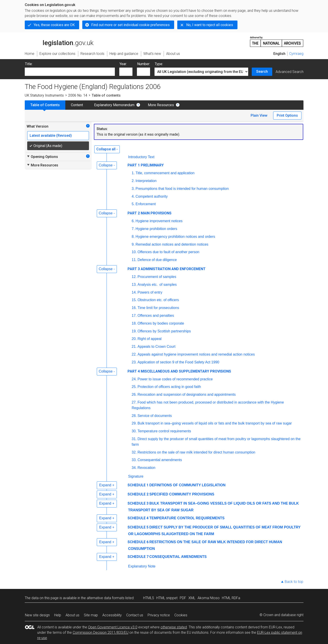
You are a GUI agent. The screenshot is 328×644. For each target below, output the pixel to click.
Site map (91, 615)
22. (134, 354)
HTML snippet (167, 598)
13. (134, 285)
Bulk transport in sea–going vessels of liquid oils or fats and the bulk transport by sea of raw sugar (215, 423)
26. (134, 394)
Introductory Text (141, 157)
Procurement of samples (157, 277)
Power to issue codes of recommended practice (175, 379)
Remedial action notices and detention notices (172, 244)
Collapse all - (107, 149)
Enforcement (146, 204)
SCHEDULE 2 (138, 494)
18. (134, 323)
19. (134, 331)
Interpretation (146, 181)
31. (134, 439)
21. (134, 347)
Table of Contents (45, 105)
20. (134, 339)
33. (134, 460)
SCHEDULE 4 (138, 518)
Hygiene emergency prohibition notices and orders (175, 237)
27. (134, 402)
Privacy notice (159, 615)
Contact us (135, 615)
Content (77, 105)
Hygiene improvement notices (159, 221)
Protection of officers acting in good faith (169, 387)
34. (134, 468)
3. (133, 189)
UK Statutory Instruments (44, 95)
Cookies (181, 615)
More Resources (161, 105)
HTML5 (149, 598)
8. (133, 237)
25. (134, 387)
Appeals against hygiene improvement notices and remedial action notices (196, 354)
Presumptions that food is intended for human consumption (182, 189)
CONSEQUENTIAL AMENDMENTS (178, 557)
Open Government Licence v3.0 (113, 627)
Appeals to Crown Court (157, 347)
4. (133, 196)
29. (134, 423)
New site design (37, 615)
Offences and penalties (156, 316)
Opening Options (42, 157)
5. (133, 204)
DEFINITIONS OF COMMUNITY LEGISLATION (188, 485)
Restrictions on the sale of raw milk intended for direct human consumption (196, 452)
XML (192, 598)
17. (134, 316)
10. (134, 252)
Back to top (294, 582)
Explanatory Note (142, 566)
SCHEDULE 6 (138, 542)
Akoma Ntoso (209, 598)
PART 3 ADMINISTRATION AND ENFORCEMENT (167, 269)
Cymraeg (296, 54)
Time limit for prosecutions (158, 308)
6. (133, 221)
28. (134, 416)
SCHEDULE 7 (138, 557)
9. (133, 244)
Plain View (259, 115)
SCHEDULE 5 (138, 527)
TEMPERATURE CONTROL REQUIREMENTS (187, 518)
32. (134, 452)
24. (134, 379)
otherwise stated (174, 627)
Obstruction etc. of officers (158, 300)
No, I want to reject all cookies (210, 25)
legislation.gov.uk (59, 41)
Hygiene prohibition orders (156, 229)
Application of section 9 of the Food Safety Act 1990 (178, 362)
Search (262, 71)
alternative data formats (106, 598)
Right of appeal (150, 339)
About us (72, 615)
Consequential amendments (160, 460)
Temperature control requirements (164, 431)
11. (134, 260)
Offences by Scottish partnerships (164, 331)
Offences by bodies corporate (161, 323)
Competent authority (152, 196)
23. (134, 362)
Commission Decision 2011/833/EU (101, 633)
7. (133, 229)
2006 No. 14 (78, 95)
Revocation (146, 468)
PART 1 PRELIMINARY (146, 165)
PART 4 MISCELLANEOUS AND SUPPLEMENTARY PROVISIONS (179, 371)
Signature (136, 476)
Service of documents (155, 416)
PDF (183, 598)
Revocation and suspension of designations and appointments (187, 394)
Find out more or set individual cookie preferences (130, 25)
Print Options (287, 115)
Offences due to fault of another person (168, 252)
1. (133, 173)
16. (134, 308)
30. (134, 431)
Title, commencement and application (165, 173)
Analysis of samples (157, 285)
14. (134, 292)
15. (134, 300)
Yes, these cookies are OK (54, 25)
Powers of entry (150, 292)
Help (58, 615)
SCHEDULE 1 (138, 485)
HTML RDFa (231, 598)
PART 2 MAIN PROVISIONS (150, 213)
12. (134, 277)
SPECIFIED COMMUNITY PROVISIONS (182, 494)
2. (133, 181)
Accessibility (112, 615)
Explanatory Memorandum (114, 105)
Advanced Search (290, 72)
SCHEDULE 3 (138, 503)
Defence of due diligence (157, 260)
